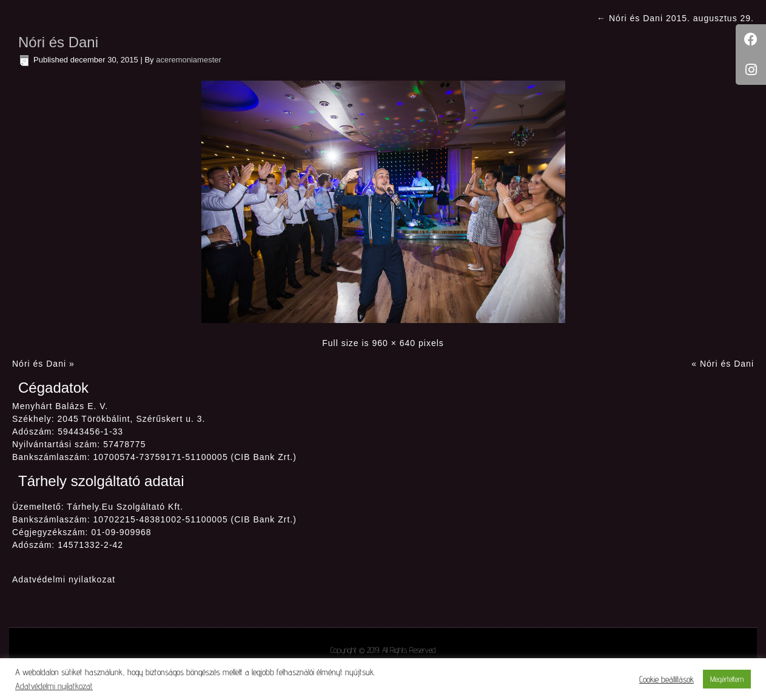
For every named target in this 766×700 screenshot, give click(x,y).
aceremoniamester (189, 60)
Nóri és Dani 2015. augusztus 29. (675, 18)
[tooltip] (751, 39)
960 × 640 (394, 343)
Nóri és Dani (58, 42)
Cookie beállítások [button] (667, 679)
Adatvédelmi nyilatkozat (64, 579)
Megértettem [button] (727, 679)
